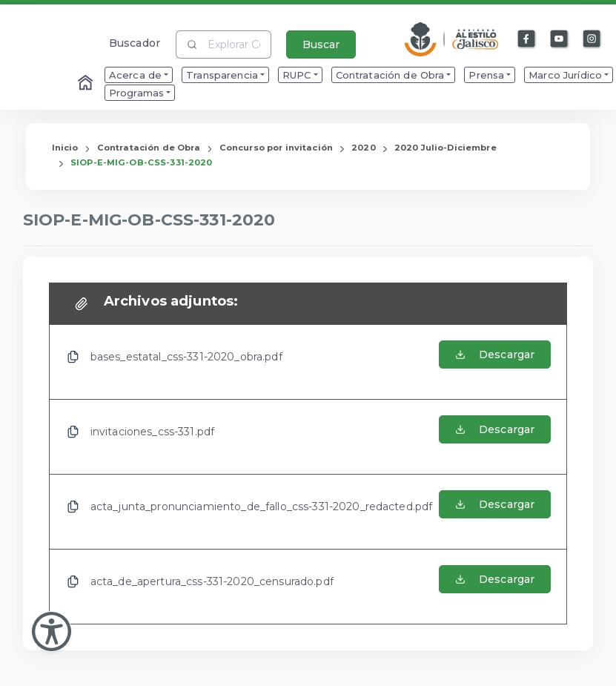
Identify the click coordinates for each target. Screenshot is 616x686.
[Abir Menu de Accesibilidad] (52, 631)
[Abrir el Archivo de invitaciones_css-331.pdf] (495, 437)
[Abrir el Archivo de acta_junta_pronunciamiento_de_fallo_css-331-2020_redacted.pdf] (495, 512)
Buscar (321, 44)
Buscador (135, 43)
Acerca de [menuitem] (135, 75)
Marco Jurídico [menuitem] (565, 75)
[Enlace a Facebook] (527, 39)
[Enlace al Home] (87, 84)
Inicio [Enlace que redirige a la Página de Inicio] (65, 148)
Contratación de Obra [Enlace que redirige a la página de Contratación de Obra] (149, 148)
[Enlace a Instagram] (592, 39)
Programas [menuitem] (136, 93)
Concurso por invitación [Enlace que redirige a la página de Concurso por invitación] (276, 148)
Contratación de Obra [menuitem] (390, 75)
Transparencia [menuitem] (222, 75)
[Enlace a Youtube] (560, 39)
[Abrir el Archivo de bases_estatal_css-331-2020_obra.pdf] (495, 362)
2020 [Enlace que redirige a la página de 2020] (364, 148)
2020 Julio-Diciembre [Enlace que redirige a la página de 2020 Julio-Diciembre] (446, 148)
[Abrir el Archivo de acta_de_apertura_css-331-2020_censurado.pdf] (495, 587)
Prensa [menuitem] (486, 75)
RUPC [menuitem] (297, 75)
